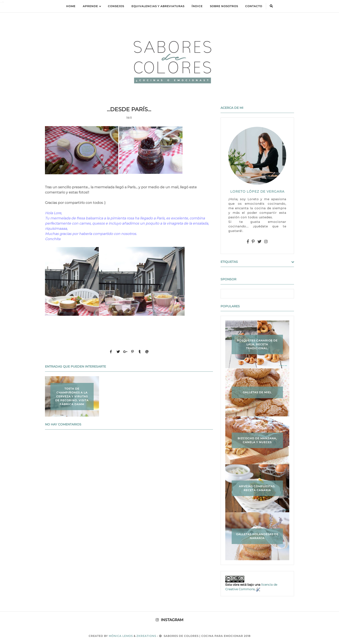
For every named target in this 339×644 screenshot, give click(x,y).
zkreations (146, 636)
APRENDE (92, 6)
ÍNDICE (197, 6)
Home (71, 6)
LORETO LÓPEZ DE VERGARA (257, 191)
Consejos (116, 6)
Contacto (254, 6)
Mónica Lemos (121, 636)
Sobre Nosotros (224, 6)
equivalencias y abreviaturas (158, 6)
